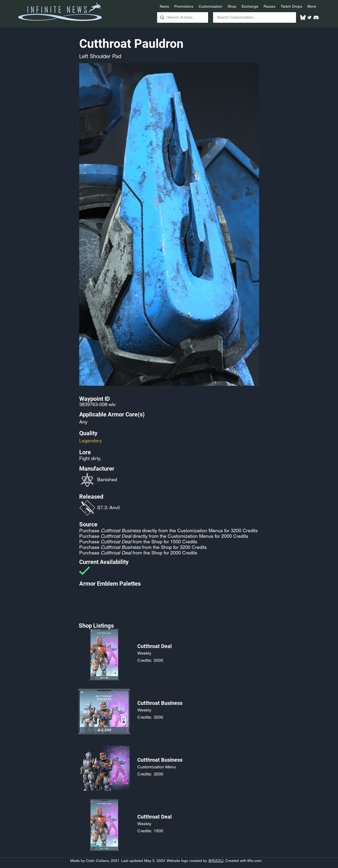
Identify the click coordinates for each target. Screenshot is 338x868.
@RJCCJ (216, 861)
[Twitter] (309, 17)
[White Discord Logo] (316, 17)
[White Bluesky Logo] (303, 17)
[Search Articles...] (182, 17)
